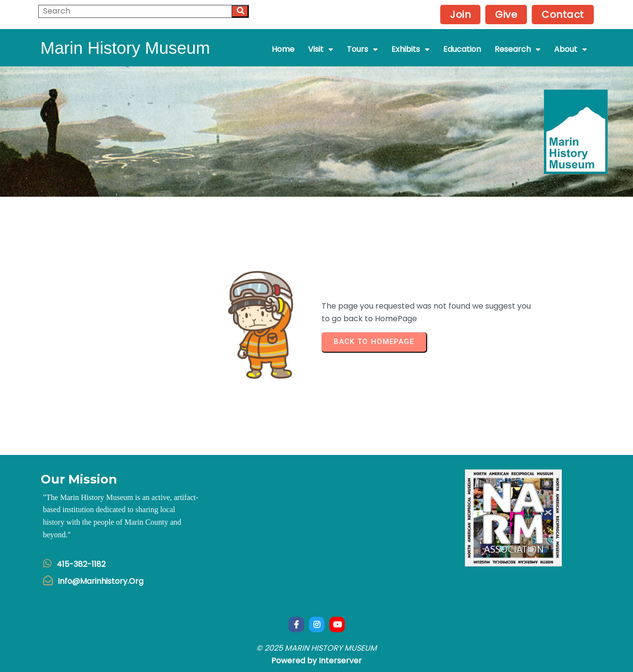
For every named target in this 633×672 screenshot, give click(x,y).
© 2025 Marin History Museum (316, 648)
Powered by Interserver (316, 661)
